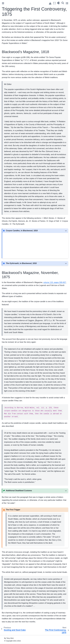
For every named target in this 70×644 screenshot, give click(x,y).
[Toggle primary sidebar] (3, 3)
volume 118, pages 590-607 (55, 282)
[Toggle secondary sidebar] (67, 3)
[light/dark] (59, 3)
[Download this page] (50, 3)
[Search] (63, 3)
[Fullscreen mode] (54, 3)
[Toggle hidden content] (66, 231)
